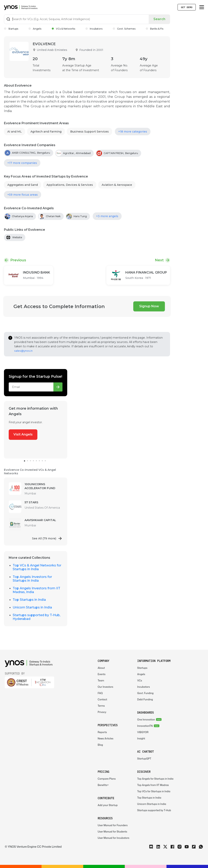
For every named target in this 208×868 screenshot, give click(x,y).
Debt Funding (145, 699)
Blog (100, 745)
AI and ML (15, 132)
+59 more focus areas (23, 195)
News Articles (105, 739)
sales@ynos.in (23, 351)
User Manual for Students (112, 832)
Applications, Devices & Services (70, 185)
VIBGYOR (143, 732)
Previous (18, 260)
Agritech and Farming (46, 132)
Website (17, 237)
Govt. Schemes (124, 29)
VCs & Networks (63, 29)
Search (159, 19)
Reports (102, 732)
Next (159, 260)
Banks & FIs (155, 29)
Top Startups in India (29, 600)
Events (102, 674)
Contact (102, 699)
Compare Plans (107, 779)
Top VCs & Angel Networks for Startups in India (37, 567)
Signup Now (149, 306)
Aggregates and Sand (23, 185)
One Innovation (146, 720)
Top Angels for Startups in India (155, 779)
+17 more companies (22, 163)
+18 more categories (133, 132)
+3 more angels (107, 216)
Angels (35, 29)
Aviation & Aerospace (117, 185)
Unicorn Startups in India (32, 607)
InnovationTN (145, 726)
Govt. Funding (145, 693)
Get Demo (187, 7)
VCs (140, 681)
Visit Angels (23, 434)
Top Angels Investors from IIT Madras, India (36, 590)
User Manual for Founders (113, 825)
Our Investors (105, 687)
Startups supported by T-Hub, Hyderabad (36, 617)
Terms (101, 706)
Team (101, 681)
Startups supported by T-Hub (154, 810)
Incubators (94, 29)
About (101, 668)
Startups (11, 29)
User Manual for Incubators (113, 838)
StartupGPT (144, 759)
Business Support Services (89, 132)
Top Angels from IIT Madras (153, 785)
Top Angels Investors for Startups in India (32, 579)
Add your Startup (108, 805)
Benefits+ (103, 785)
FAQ (100, 693)
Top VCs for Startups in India (154, 791)
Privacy (102, 712)
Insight (141, 739)
